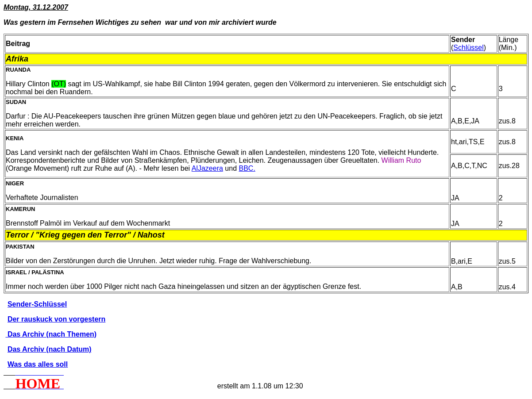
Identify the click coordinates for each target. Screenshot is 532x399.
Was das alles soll (38, 364)
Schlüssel (468, 48)
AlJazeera (207, 168)
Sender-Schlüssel (37, 304)
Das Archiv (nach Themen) (51, 334)
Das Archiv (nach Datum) (50, 349)
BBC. (247, 168)
